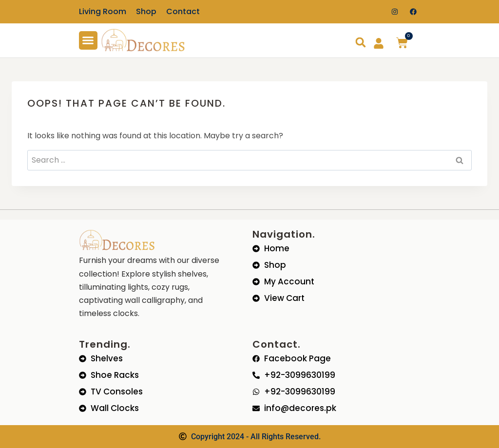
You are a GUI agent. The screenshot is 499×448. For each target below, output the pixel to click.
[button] (88, 40)
